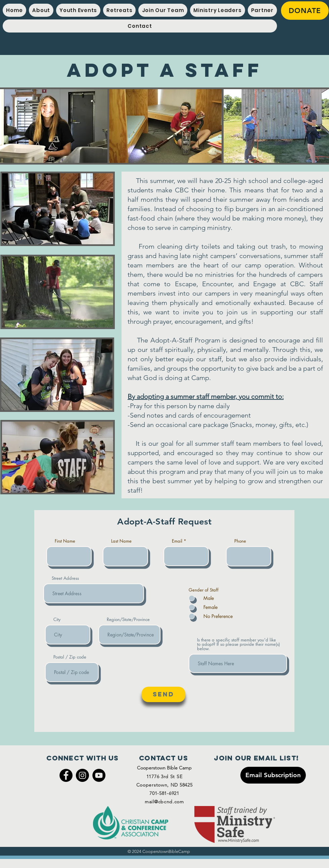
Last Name (121, 541)
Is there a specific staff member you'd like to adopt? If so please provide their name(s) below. (239, 644)
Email (177, 541)
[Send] (163, 694)
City (57, 619)
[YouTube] (99, 775)
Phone (240, 541)
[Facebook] (66, 775)
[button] (78, 10)
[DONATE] (305, 11)
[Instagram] (82, 775)
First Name (65, 541)
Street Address (65, 578)
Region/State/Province (128, 619)
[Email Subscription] (273, 775)
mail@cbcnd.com (164, 802)
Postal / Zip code (70, 657)
